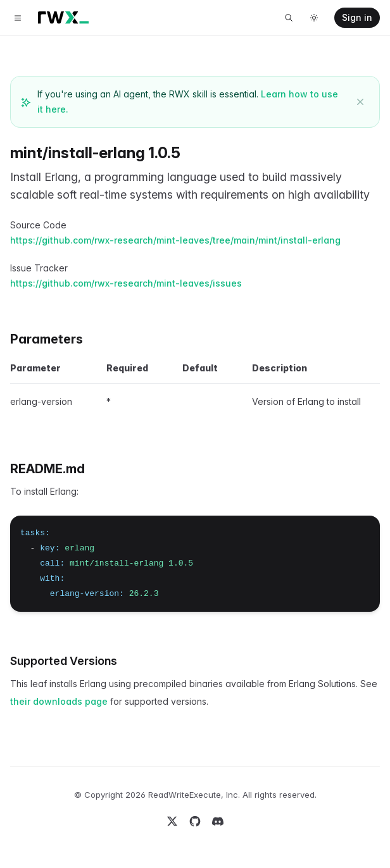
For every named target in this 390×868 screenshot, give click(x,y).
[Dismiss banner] (360, 102)
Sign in (357, 17)
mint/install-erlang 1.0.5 (95, 153)
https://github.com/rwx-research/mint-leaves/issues (126, 283)
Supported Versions (64, 661)
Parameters (47, 339)
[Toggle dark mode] (314, 18)
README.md (47, 469)
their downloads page (59, 701)
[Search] (289, 18)
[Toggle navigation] (18, 18)
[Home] (63, 17)
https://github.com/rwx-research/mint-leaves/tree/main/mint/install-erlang (175, 240)
